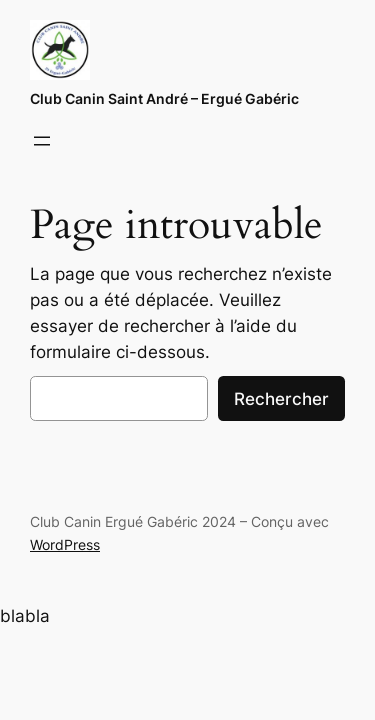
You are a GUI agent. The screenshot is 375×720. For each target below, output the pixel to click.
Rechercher (281, 399)
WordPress (65, 544)
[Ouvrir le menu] (42, 141)
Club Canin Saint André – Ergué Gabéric (164, 98)
